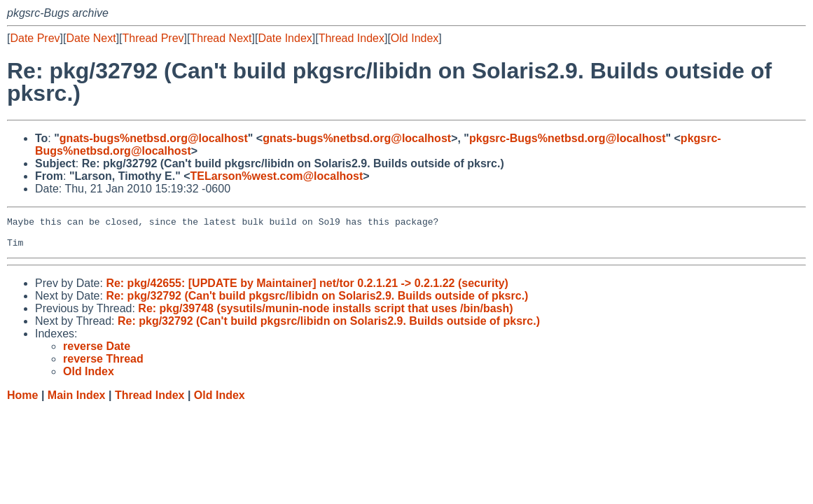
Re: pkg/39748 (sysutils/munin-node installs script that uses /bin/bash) (325, 315)
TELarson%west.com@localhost (277, 176)
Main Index (77, 401)
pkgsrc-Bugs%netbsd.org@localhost (568, 138)
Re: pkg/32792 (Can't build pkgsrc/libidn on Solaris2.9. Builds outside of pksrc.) (317, 302)
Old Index (415, 38)
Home (22, 401)
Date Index (285, 38)
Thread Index (352, 38)
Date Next (91, 38)
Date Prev (35, 38)
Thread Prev (153, 38)
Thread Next (221, 38)
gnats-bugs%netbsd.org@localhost (154, 138)
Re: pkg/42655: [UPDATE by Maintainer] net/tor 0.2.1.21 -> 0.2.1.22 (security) (307, 289)
